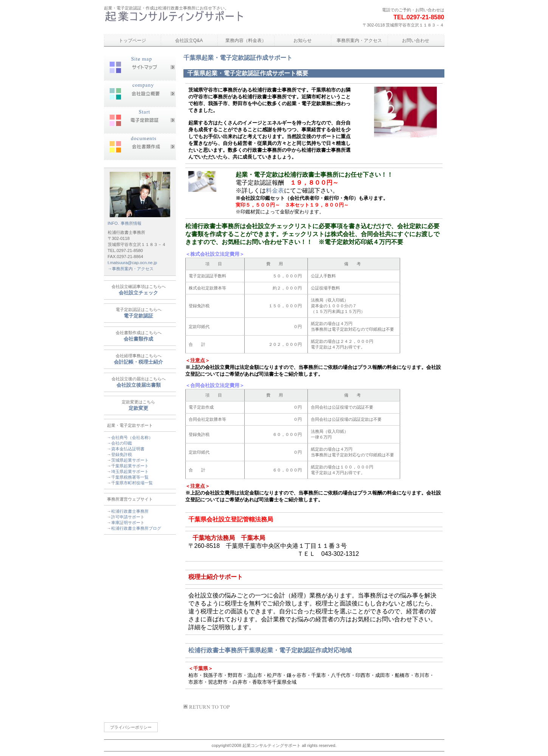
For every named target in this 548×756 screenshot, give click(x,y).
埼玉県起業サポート (130, 471)
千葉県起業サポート (130, 466)
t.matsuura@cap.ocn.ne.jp (133, 263)
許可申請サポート (128, 517)
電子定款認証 (140, 120)
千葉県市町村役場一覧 (132, 483)
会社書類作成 (140, 147)
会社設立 (140, 94)
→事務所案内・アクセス (131, 269)
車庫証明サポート (128, 523)
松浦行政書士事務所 (174, 20)
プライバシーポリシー (131, 727)
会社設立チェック (138, 293)
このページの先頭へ (208, 707)
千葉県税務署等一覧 (130, 477)
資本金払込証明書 (128, 449)
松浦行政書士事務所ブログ (136, 528)
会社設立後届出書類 (139, 385)
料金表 (275, 191)
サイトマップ (140, 67)
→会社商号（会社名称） (130, 437)
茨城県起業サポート (130, 460)
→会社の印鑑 (120, 443)
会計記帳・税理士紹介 (138, 362)
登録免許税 (122, 454)
